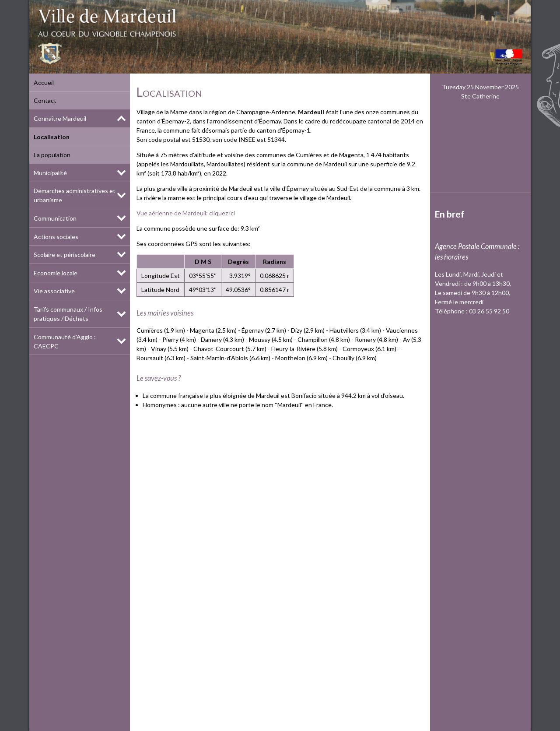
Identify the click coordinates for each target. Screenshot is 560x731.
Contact (45, 100)
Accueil (44, 83)
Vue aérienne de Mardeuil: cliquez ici (186, 213)
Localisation (52, 137)
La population (52, 155)
